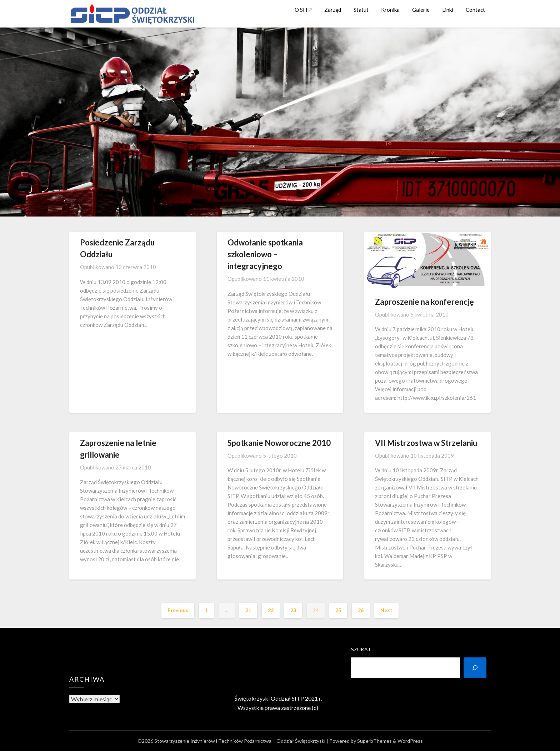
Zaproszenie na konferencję (424, 302)
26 (361, 610)
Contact (475, 10)
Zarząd (333, 10)
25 (338, 610)
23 (293, 610)
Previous (178, 610)
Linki (448, 10)
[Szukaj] (475, 668)
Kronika (390, 10)
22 (271, 610)
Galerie (421, 10)
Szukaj (361, 649)
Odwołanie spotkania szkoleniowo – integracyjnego (265, 254)
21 (248, 610)
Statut (361, 10)
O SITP (303, 10)
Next (386, 610)
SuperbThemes (374, 741)
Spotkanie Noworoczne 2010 (279, 443)
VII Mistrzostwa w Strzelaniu (426, 443)
